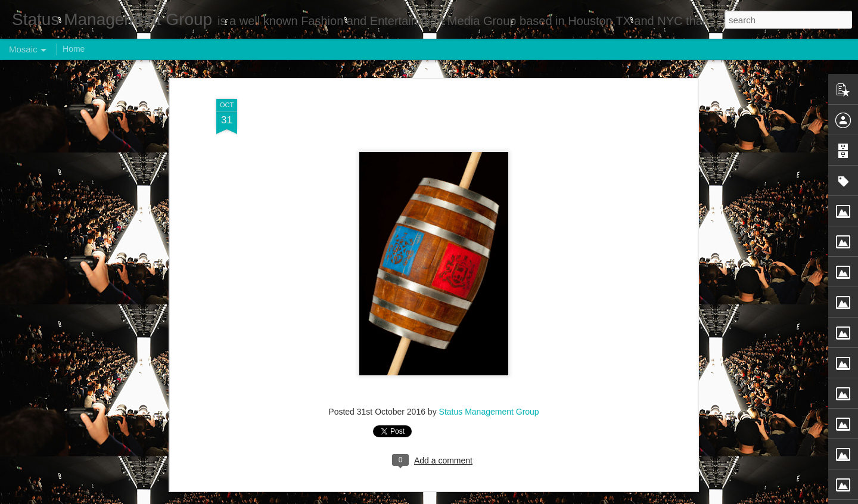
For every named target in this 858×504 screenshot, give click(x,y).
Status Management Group (489, 412)
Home (74, 49)
